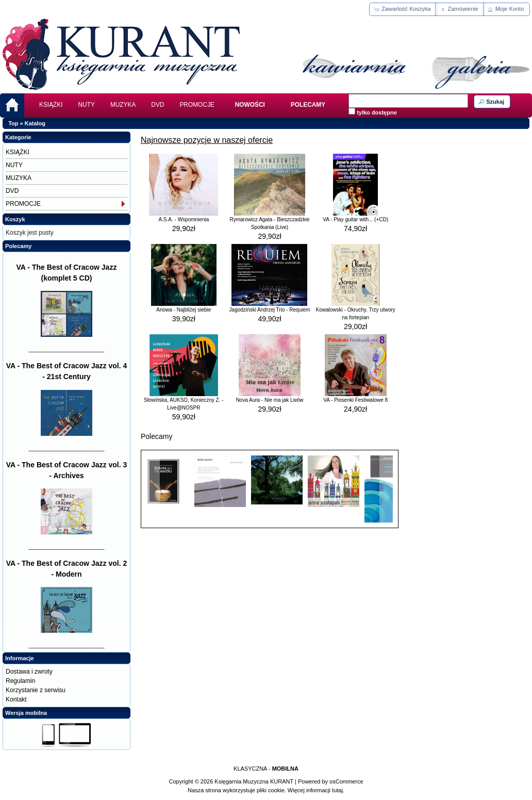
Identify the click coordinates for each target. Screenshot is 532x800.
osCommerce (346, 781)
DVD (157, 105)
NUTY (87, 105)
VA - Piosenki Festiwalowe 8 (355, 400)
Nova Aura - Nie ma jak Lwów (269, 400)
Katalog (35, 123)
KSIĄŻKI (51, 105)
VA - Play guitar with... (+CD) (355, 219)
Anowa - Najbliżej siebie (184, 310)
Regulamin (20, 681)
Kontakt (16, 699)
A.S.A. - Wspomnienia (184, 219)
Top (13, 123)
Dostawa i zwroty (29, 672)
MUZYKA (123, 105)
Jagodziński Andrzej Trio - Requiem (270, 310)
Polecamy (18, 246)
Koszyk (15, 219)
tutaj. (337, 790)
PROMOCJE (197, 105)
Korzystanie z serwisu (36, 690)
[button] (403, 9)
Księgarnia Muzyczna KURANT (254, 781)
